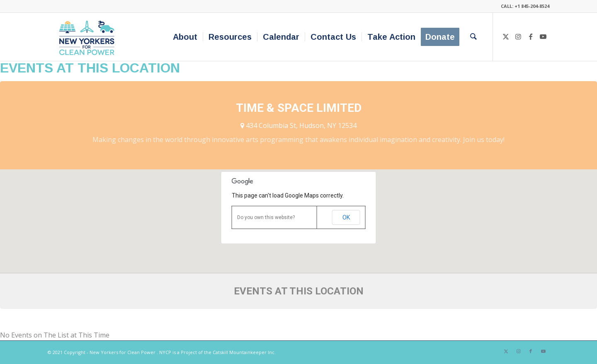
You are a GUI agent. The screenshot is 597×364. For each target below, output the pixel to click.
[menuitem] (185, 37)
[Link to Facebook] (531, 36)
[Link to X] (506, 36)
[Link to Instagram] (518, 36)
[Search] (473, 37)
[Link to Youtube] (543, 36)
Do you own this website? (266, 217)
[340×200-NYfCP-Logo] (89, 37)
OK (346, 217)
